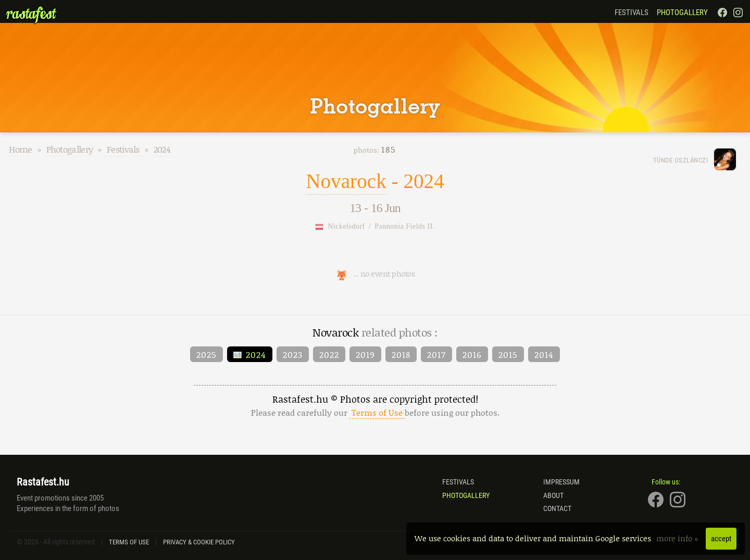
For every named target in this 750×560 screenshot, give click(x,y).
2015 (508, 354)
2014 (544, 354)
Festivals (632, 13)
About (553, 495)
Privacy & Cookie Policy (199, 542)
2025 (207, 354)
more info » (678, 538)
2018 (401, 354)
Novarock (346, 181)
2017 (436, 354)
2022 (329, 354)
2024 (162, 149)
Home (20, 149)
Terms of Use (129, 542)
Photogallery (682, 13)
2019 (365, 354)
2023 (293, 354)
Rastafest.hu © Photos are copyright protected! (375, 406)
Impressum (561, 482)
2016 (472, 354)
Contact (557, 508)
